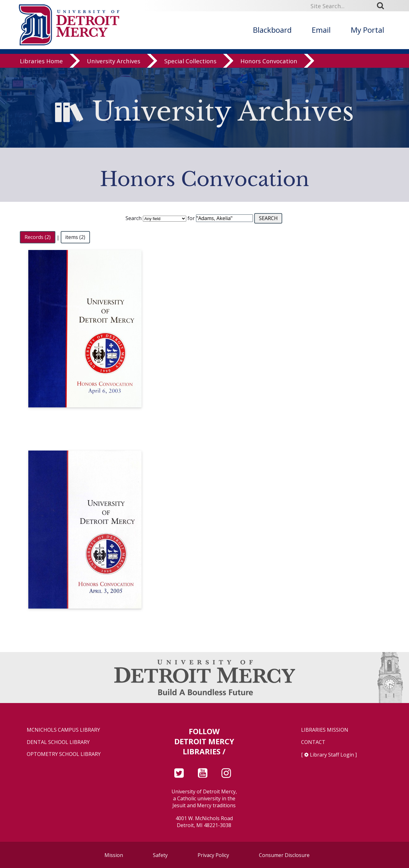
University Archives (114, 61)
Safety (160, 855)
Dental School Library (58, 742)
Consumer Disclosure (284, 855)
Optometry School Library (64, 754)
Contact (313, 742)
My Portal (367, 30)
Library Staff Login (332, 755)
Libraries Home (41, 61)
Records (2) (38, 237)
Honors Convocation (269, 61)
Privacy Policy (213, 855)
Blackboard (272, 30)
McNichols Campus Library (63, 730)
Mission (114, 855)
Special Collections (190, 61)
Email (321, 30)
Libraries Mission (325, 730)
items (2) (75, 237)
